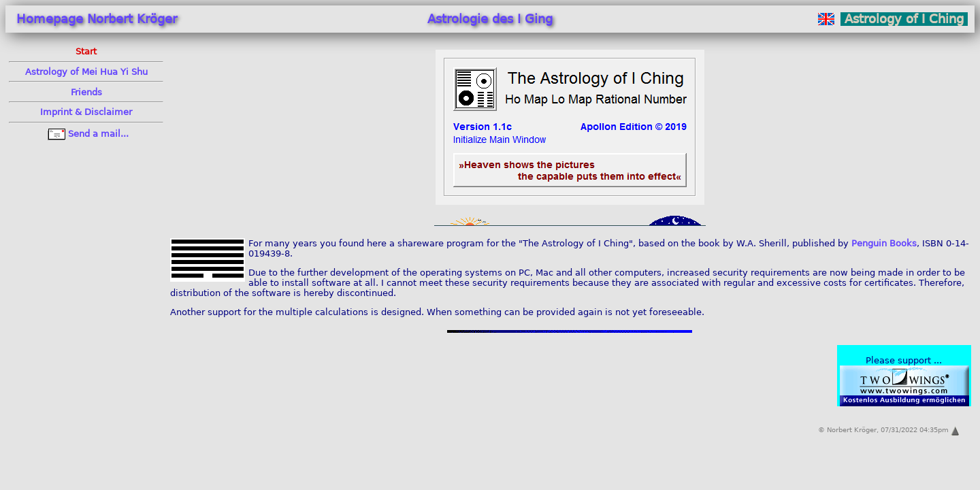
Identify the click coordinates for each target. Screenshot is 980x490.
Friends (86, 92)
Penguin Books (884, 243)
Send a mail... (86, 134)
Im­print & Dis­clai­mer (86, 112)
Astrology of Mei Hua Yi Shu (86, 72)
